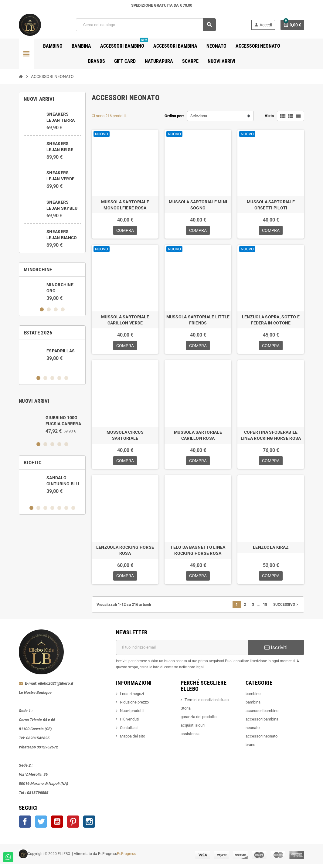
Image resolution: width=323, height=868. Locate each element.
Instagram (89, 826)
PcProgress (126, 858)
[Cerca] (146, 25)
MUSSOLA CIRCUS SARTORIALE (125, 437)
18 (265, 609)
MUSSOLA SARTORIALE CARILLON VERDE (125, 321)
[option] (52, 291)
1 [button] (42, 309)
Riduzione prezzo (134, 706)
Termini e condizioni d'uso (207, 704)
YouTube (57, 826)
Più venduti (129, 723)
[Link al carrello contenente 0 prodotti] (292, 25)
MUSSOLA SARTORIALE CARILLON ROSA (198, 437)
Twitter (41, 826)
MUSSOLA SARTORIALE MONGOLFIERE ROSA (125, 205)
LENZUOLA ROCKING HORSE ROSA (125, 554)
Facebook (25, 826)
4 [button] (63, 309)
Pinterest (73, 826)
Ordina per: (174, 116)
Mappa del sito (133, 740)
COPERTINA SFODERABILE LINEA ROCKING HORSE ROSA (271, 437)
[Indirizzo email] (182, 652)
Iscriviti (276, 652)
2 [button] (49, 309)
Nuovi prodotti (132, 715)
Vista (269, 116)
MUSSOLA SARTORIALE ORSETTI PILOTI (271, 205)
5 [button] (66, 378)
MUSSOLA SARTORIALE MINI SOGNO (198, 205)
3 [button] (56, 309)
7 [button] (73, 508)
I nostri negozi (132, 698)
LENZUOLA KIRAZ (271, 551)
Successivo (286, 609)
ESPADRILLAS (61, 351)
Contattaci (129, 732)
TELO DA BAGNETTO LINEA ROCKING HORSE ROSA (198, 554)
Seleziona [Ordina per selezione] (199, 116)
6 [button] (66, 508)
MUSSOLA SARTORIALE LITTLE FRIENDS (198, 321)
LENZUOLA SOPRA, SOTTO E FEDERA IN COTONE (271, 321)
